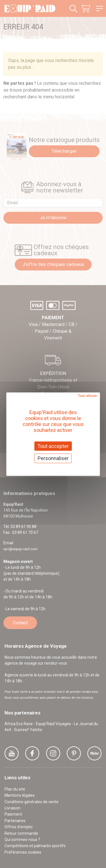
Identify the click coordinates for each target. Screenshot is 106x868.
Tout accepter (53, 446)
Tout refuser (87, 396)
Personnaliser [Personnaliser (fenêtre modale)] (53, 458)
